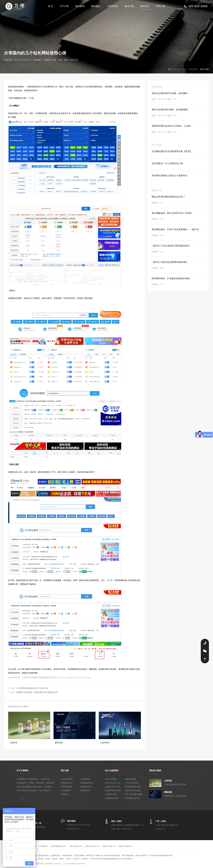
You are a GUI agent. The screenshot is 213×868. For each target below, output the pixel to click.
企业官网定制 (67, 779)
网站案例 (80, 6)
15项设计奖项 (111, 794)
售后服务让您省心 (133, 798)
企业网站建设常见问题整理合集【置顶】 (172, 151)
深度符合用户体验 (133, 791)
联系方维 (161, 6)
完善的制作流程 (112, 798)
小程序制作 (43, 846)
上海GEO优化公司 (76, 846)
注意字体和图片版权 (134, 794)
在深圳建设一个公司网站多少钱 (167, 163)
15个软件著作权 (132, 783)
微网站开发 (86, 791)
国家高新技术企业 (113, 783)
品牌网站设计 (67, 783)
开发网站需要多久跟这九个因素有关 (170, 176)
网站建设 (96, 6)
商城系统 (65, 794)
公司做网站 (66, 791)
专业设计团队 (111, 779)
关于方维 (64, 6)
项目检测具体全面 (133, 787)
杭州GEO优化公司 (92, 846)
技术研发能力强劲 (113, 791)
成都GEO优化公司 (125, 846)
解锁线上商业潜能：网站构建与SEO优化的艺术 (37, 692)
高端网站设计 (86, 787)
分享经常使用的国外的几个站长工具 (32, 688)
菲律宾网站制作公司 (58, 846)
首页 (185, 69)
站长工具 (74, 60)
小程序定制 (86, 779)
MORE (22, 799)
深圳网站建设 (67, 787)
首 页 (51, 6)
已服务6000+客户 (113, 787)
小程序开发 (112, 6)
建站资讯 (145, 6)
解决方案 (129, 6)
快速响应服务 (131, 779)
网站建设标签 (86, 783)
